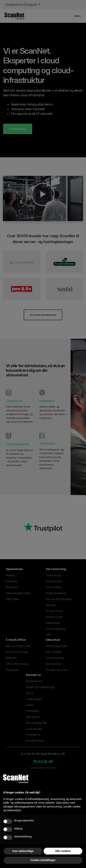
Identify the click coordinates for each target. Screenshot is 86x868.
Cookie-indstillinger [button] (43, 860)
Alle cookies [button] (63, 851)
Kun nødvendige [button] (23, 851)
